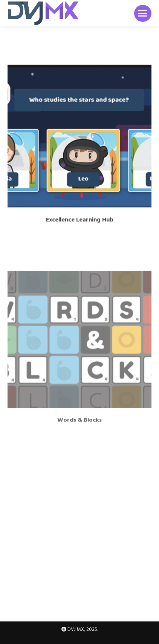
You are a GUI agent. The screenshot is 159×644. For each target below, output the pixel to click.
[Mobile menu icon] (143, 13)
